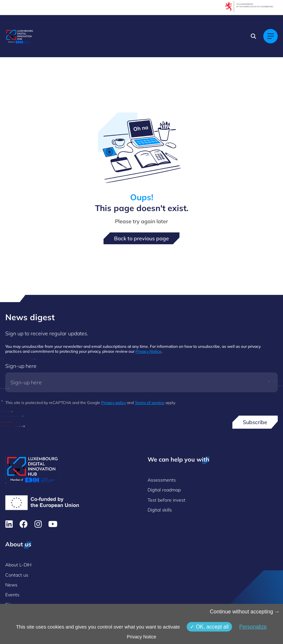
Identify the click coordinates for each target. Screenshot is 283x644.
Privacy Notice (148, 351)
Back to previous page (141, 238)
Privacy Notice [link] (141, 637)
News (11, 585)
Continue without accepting (245, 612)
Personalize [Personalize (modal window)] (253, 627)
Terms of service (150, 403)
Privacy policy (114, 403)
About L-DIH (18, 565)
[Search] (253, 36)
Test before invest (166, 500)
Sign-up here (21, 366)
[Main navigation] (271, 36)
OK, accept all (209, 627)
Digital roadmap (164, 490)
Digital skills (160, 510)
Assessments (162, 480)
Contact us (17, 575)
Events (12, 595)
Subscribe (255, 422)
